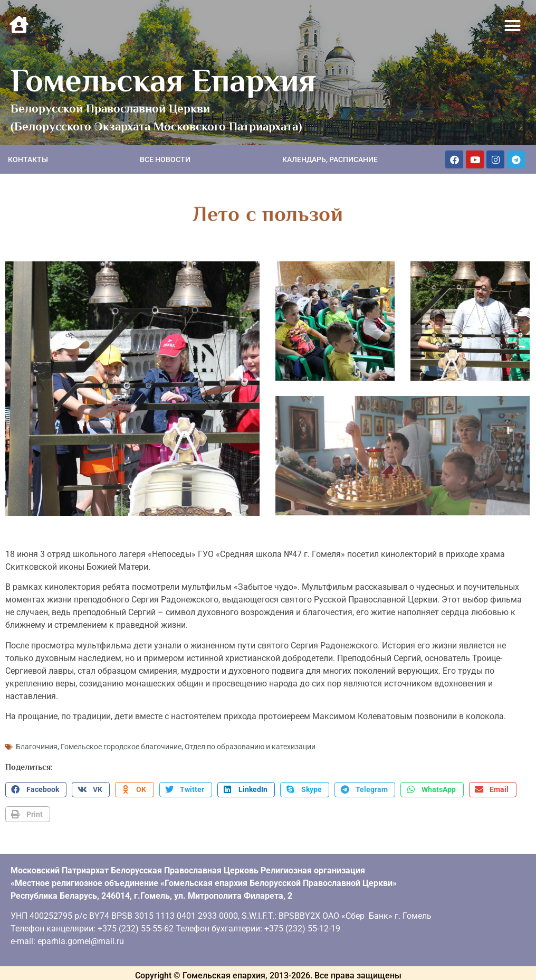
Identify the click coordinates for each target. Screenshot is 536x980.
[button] (513, 26)
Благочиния (37, 745)
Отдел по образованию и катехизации (250, 745)
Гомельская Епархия (163, 80)
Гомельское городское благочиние (121, 745)
